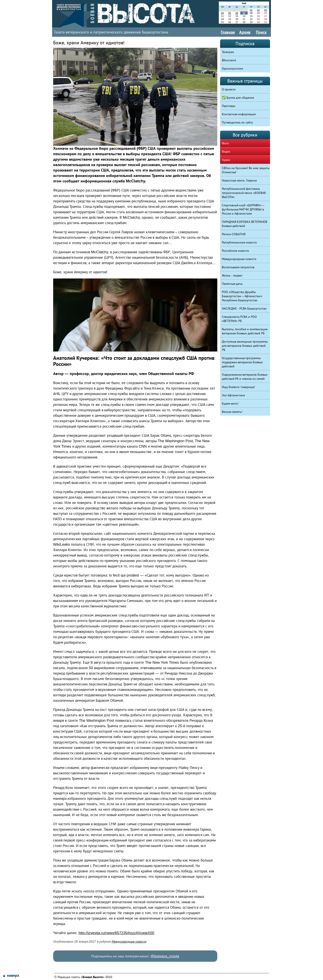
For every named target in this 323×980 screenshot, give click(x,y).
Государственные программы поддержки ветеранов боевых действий (242, 362)
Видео (226, 152)
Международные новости (129, 942)
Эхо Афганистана (233, 395)
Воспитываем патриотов (238, 267)
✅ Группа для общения (238, 98)
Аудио (226, 160)
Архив (245, 32)
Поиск (261, 32)
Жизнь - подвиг (232, 275)
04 (222, 13)
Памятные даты (232, 284)
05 (229, 13)
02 (258, 10)
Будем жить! (230, 403)
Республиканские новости (239, 242)
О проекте (229, 89)
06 (237, 13)
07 (244, 13)
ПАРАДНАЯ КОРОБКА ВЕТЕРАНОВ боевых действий (245, 224)
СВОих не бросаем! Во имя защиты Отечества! (246, 170)
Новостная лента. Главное (239, 180)
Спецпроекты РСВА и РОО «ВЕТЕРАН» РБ (239, 319)
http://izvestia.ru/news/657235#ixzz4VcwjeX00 (116, 933)
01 (251, 10)
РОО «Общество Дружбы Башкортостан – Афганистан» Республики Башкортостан (242, 296)
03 (265, 10)
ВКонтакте (229, 60)
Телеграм (228, 52)
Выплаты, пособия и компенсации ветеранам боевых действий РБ (245, 331)
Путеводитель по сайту (237, 122)
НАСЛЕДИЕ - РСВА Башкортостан (244, 308)
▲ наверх (11, 975)
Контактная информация (239, 114)
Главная (228, 32)
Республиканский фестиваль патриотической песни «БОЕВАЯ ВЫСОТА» (244, 193)
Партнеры (229, 106)
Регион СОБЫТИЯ (234, 234)
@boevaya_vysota (165, 956)
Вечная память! (232, 412)
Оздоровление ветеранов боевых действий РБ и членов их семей (245, 377)
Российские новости (236, 251)
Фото (225, 143)
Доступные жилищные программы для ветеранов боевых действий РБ (245, 346)
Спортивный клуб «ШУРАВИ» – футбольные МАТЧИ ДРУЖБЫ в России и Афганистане (243, 209)
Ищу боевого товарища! (238, 387)
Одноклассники (232, 68)
